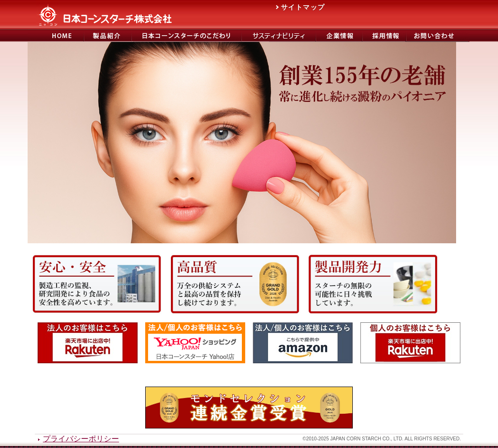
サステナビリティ (279, 35)
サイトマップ (303, 7)
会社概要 (339, 35)
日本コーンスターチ (56, 35)
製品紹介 (108, 35)
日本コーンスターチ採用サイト (384, 35)
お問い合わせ (438, 35)
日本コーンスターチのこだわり (186, 35)
